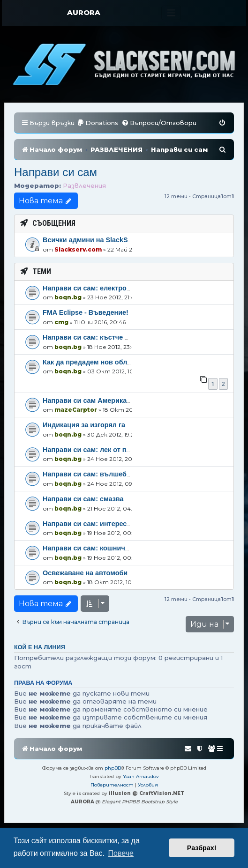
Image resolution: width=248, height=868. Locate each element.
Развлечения (84, 185)
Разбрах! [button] (202, 848)
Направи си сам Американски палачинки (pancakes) (129, 401)
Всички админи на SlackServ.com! (99, 240)
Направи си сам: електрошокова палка (108, 288)
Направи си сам (56, 172)
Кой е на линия (40, 647)
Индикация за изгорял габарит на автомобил (118, 425)
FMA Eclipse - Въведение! (86, 312)
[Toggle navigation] (171, 13)
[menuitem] (98, 123)
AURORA (84, 12)
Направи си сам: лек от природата (100, 450)
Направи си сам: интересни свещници (107, 524)
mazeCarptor (76, 410)
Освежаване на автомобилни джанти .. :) (111, 573)
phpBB (113, 768)
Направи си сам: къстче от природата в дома (119, 337)
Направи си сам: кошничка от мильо (104, 548)
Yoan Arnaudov (141, 776)
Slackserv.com (78, 249)
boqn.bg (68, 297)
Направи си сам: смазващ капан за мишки (113, 499)
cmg (61, 322)
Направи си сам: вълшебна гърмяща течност (118, 474)
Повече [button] (121, 853)
